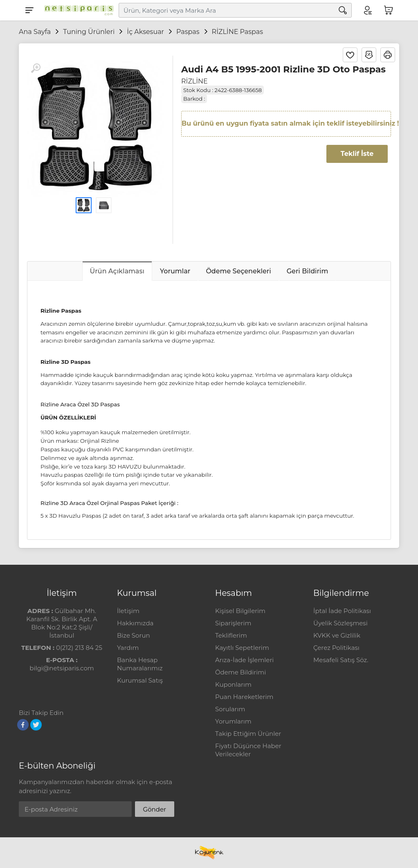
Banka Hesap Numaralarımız (140, 664)
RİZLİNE (194, 81)
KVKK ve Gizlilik (337, 635)
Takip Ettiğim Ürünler (248, 734)
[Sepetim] (389, 10)
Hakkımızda (135, 623)
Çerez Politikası (336, 648)
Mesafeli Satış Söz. (341, 660)
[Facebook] (23, 725)
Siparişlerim (233, 623)
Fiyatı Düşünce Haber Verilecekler (248, 750)
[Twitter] (36, 725)
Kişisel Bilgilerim (240, 611)
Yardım (128, 648)
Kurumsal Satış (140, 680)
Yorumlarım (233, 721)
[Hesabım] (367, 10)
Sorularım (230, 709)
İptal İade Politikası (342, 611)
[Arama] (343, 10)
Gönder (155, 809)
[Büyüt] (36, 68)
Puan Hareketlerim (244, 697)
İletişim (128, 611)
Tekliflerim (231, 635)
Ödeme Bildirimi (240, 672)
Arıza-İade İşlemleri (244, 660)
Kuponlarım (233, 684)
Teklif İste (357, 154)
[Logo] (77, 10)
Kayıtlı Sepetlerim (242, 648)
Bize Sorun (134, 635)
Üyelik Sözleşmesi (340, 623)
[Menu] (29, 10)
